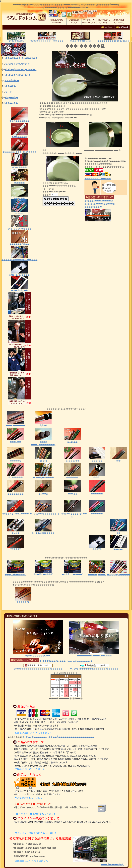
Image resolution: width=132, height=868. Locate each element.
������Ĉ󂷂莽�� (19, 243)
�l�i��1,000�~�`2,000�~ (21, 69)
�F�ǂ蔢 (43, 460)
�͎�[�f (43, 424)
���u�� (19, 197)
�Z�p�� (72, 441)
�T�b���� (15, 476)
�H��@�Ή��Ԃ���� (15, 513)
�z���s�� (72, 460)
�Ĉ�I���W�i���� (20, 228)
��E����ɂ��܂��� (98, 179)
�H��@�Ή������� (43, 513)
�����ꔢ (15, 548)
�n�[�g (72, 493)
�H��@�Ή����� (43, 532)
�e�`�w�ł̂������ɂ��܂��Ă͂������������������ (58, 737)
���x (97, 476)
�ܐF (118, 532)
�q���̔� (12, 98)
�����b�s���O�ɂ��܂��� (19, 259)
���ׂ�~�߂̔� (12, 81)
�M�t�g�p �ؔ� (19, 289)
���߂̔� (11, 86)
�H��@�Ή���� (43, 476)
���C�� (15, 441)
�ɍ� (118, 460)
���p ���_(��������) (43, 442)
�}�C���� (19, 166)
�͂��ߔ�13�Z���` (15, 573)
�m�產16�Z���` (43, 573)
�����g (15, 461)
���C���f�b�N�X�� (21, 58)
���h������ (15, 424)
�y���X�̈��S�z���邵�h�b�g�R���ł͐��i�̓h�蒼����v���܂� (100, 203)
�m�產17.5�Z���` (72, 573)
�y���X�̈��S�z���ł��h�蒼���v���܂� (51, 661)
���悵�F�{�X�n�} (113, 864)
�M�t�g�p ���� (19, 274)
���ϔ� (97, 548)
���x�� (12, 103)
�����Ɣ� (23, 601)
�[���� (19, 182)
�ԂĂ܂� (15, 532)
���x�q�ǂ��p (97, 573)
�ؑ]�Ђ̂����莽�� (19, 120)
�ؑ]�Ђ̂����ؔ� (19, 136)
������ (72, 476)
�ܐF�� (19, 212)
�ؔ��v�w (118, 548)
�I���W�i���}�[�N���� (19, 151)
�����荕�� (15, 493)
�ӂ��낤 (43, 493)
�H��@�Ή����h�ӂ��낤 (72, 514)
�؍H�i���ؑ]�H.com (80, 41)
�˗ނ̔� (8, 92)
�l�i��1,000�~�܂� (17, 64)
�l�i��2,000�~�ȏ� (18, 75)
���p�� (97, 460)
